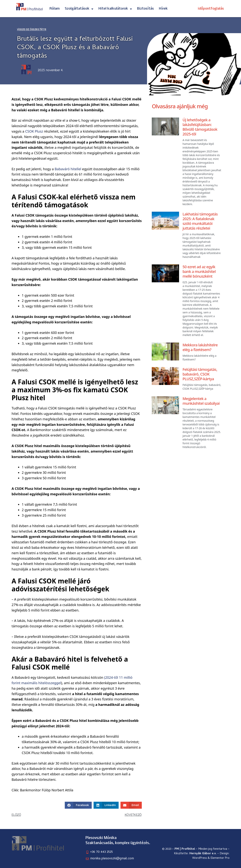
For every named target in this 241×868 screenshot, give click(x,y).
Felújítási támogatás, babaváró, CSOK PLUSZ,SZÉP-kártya (200, 374)
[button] (78, 805)
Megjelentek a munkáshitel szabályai (201, 401)
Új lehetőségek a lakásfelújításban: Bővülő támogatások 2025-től (200, 127)
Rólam (55, 9)
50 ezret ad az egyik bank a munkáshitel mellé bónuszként (199, 271)
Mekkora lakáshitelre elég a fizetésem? (200, 347)
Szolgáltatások (79, 9)
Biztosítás (145, 9)
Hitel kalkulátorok (115, 9)
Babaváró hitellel (68, 169)
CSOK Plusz (34, 131)
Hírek (163, 9)
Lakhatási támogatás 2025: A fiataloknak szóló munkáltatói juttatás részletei (200, 221)
